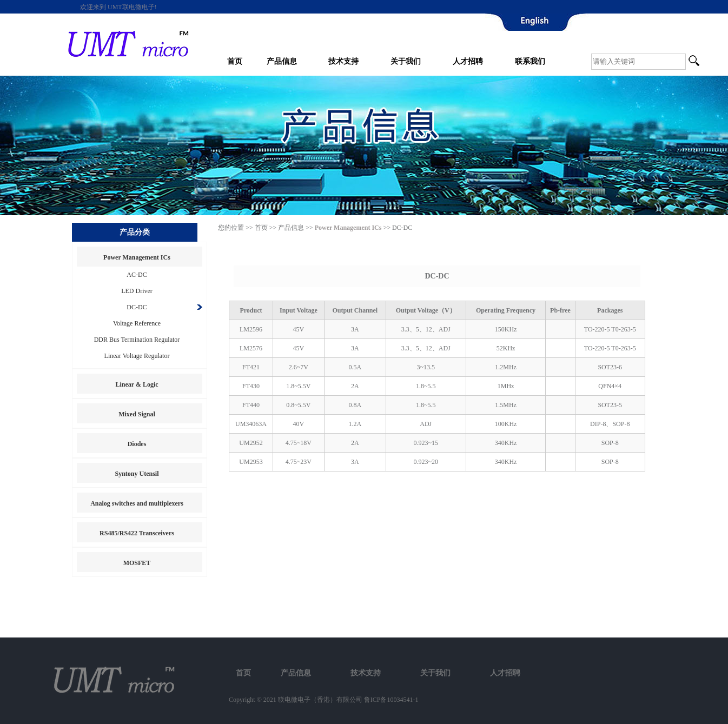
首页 (235, 61)
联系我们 (530, 61)
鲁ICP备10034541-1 (391, 700)
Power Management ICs (137, 257)
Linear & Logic (137, 384)
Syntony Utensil (137, 474)
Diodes (137, 444)
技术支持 (343, 61)
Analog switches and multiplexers (137, 503)
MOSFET (137, 563)
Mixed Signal (137, 414)
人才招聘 (468, 61)
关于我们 (406, 61)
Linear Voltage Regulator (137, 356)
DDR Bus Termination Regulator (137, 340)
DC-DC (137, 307)
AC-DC (137, 275)
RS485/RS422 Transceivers (137, 533)
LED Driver (137, 291)
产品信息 (282, 61)
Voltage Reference (137, 323)
